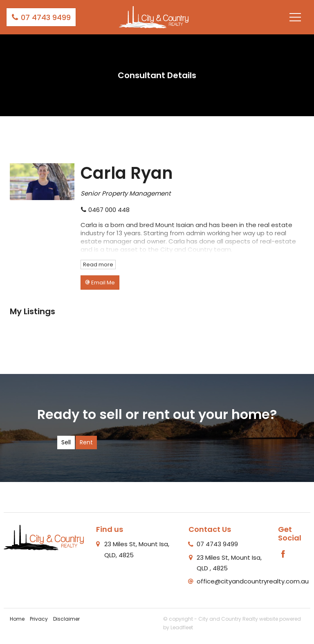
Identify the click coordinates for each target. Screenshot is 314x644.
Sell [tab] (66, 442)
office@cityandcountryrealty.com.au (253, 581)
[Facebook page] (283, 555)
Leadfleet (182, 627)
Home (17, 619)
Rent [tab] (86, 442)
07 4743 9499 (41, 17)
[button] (100, 283)
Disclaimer (66, 619)
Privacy (39, 619)
